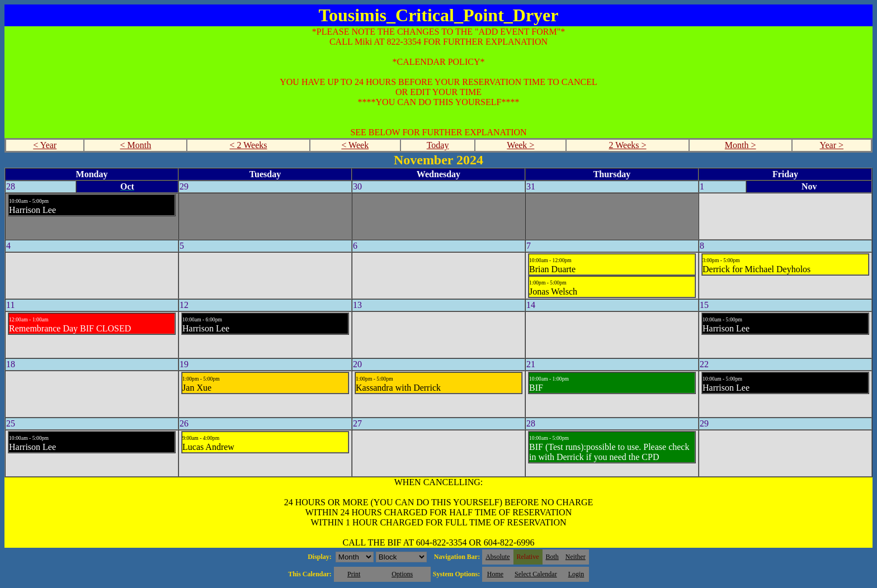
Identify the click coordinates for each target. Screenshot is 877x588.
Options (402, 574)
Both (552, 557)
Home (495, 574)
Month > (741, 145)
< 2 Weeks (249, 145)
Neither (576, 557)
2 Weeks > (628, 145)
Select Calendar (536, 574)
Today (438, 145)
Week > (520, 145)
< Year (45, 145)
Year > (832, 145)
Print (354, 574)
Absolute (498, 557)
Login (576, 574)
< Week (355, 145)
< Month (136, 145)
